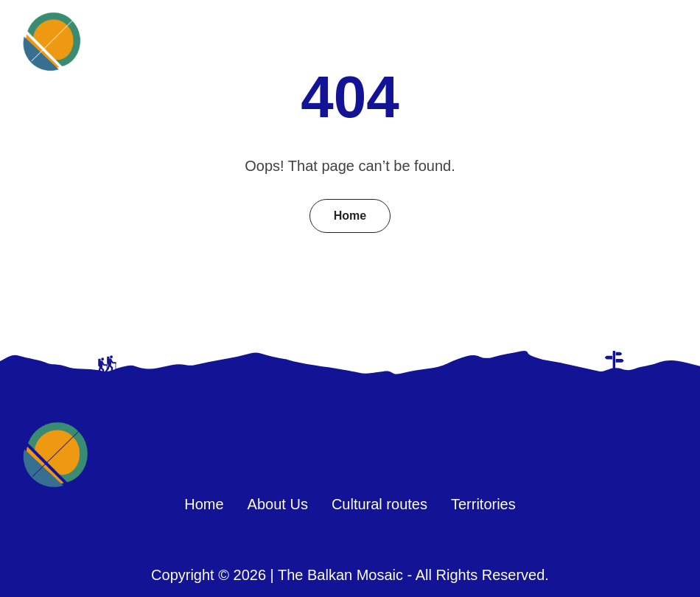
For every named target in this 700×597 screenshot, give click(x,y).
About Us (278, 504)
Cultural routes (379, 504)
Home (350, 216)
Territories (483, 504)
